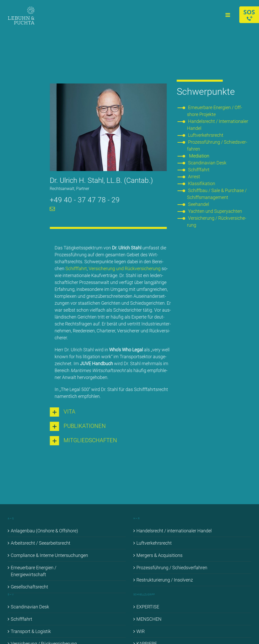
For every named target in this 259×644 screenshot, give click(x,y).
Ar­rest (195, 177)
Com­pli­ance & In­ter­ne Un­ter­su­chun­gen (49, 555)
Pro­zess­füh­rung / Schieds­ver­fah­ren (172, 568)
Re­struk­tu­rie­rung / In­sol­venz (165, 580)
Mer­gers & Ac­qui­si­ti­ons (159, 555)
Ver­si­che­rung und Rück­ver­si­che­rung (124, 268)
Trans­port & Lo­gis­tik (31, 631)
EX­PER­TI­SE (148, 607)
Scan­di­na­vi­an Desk (208, 163)
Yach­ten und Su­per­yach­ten (216, 211)
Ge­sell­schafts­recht (29, 587)
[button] (108, 412)
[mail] (52, 209)
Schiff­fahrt (75, 268)
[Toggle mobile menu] (228, 15)
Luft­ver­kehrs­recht (206, 135)
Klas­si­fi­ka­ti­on (202, 183)
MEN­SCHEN (149, 619)
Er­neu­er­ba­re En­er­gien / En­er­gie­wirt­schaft (34, 571)
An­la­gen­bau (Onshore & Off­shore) (44, 531)
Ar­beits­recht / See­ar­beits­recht (41, 543)
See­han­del (199, 204)
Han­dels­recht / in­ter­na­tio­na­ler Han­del (174, 531)
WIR (141, 631)
